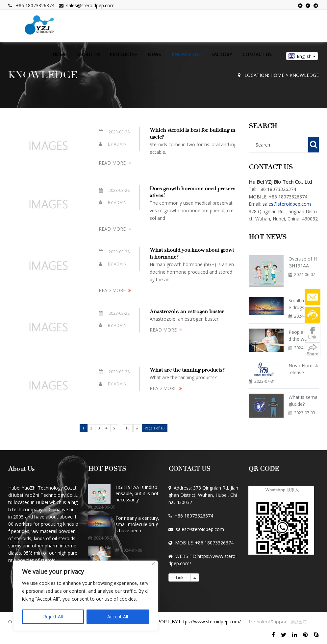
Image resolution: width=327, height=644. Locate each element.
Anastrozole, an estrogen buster (187, 311)
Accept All (118, 617)
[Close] (153, 564)
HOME (60, 54)
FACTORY (222, 54)
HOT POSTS (107, 469)
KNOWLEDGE (186, 54)
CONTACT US (257, 54)
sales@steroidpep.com (90, 5)
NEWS (154, 54)
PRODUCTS (123, 54)
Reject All (53, 617)
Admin (120, 144)
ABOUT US (89, 54)
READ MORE (112, 163)
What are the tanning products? (187, 370)
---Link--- (180, 577)
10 (128, 428)
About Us (21, 469)
